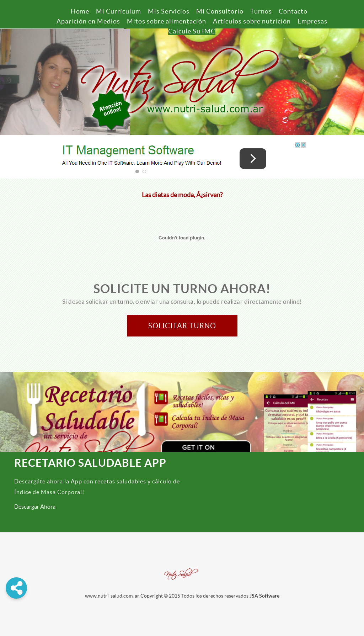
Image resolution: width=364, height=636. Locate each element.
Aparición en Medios (88, 21)
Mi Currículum (119, 11)
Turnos (261, 11)
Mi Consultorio (220, 11)
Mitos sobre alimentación (167, 21)
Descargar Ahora (35, 507)
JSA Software (264, 596)
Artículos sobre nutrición (252, 21)
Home (80, 11)
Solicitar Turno (182, 326)
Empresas (312, 21)
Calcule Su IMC (192, 31)
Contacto (293, 11)
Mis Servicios (169, 11)
